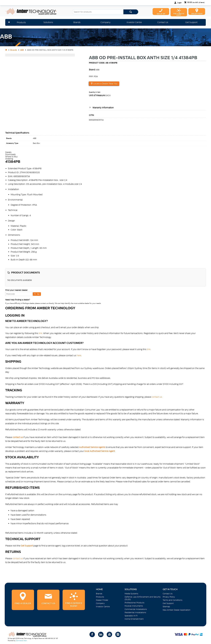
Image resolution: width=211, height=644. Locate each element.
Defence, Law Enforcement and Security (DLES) (143, 598)
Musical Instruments (134, 606)
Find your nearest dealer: (17, 290)
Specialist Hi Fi (131, 616)
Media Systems (131, 594)
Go (38, 294)
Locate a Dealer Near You (105, 84)
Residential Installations (135, 612)
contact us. (157, 397)
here (79, 355)
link (41, 333)
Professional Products (134, 603)
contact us (18, 558)
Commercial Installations (136, 609)
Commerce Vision (21, 641)
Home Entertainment (134, 619)
